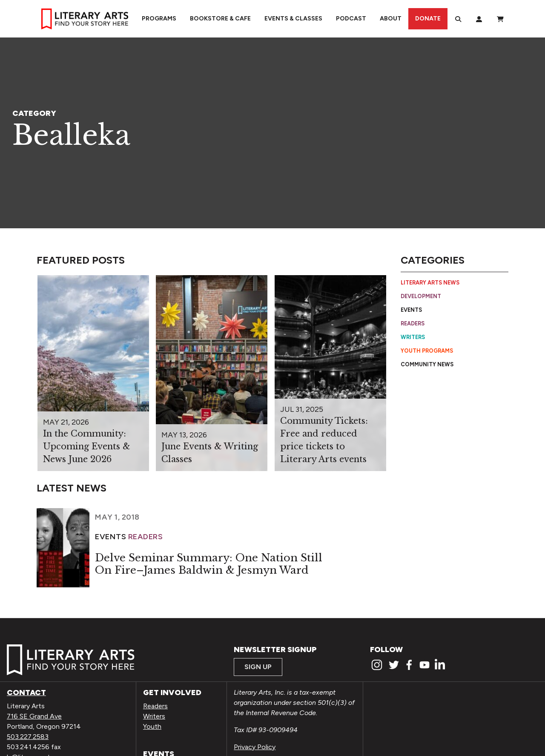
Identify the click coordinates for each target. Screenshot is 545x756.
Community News (427, 364)
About (391, 19)
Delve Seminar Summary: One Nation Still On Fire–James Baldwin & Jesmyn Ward (209, 564)
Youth (152, 726)
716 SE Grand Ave (34, 716)
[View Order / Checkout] (500, 19)
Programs (159, 19)
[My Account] (479, 19)
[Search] (458, 19)
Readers (413, 323)
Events (411, 310)
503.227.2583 (28, 737)
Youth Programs (427, 351)
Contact (26, 693)
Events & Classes (293, 19)
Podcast (351, 19)
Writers (413, 337)
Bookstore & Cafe (220, 19)
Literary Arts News (430, 283)
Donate (428, 19)
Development (421, 296)
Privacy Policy (255, 747)
